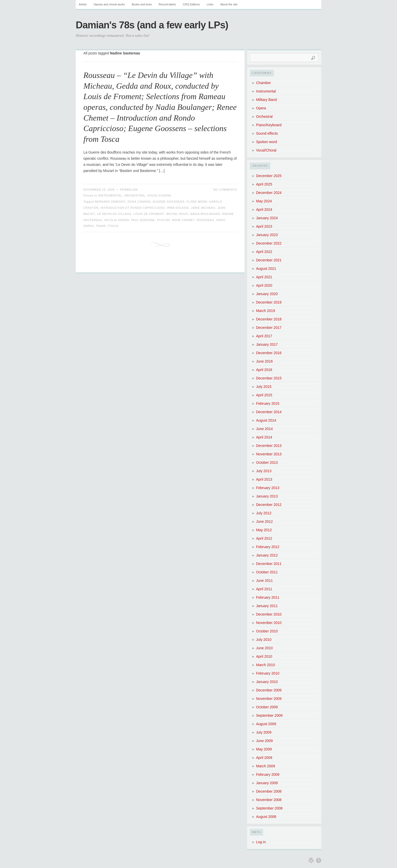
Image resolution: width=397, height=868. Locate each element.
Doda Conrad (139, 202)
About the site (229, 4)
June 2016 (264, 361)
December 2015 (269, 378)
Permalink (129, 190)
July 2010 (264, 640)
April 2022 (264, 252)
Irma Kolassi (178, 208)
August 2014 (266, 420)
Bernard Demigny (110, 202)
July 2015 (264, 387)
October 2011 (267, 572)
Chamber (263, 83)
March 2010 (266, 665)
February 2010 (268, 673)
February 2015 (268, 403)
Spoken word (267, 142)
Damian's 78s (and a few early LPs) (152, 25)
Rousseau (205, 220)
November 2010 (269, 623)
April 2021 (264, 277)
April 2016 (264, 370)
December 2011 (269, 564)
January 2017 (267, 344)
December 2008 (269, 791)
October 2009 (267, 707)
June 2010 (264, 648)
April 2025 (264, 184)
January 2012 (267, 555)
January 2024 (267, 218)
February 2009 (268, 774)
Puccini (164, 220)
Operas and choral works (109, 4)
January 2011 (267, 606)
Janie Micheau (203, 208)
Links (210, 4)
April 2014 (264, 437)
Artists (83, 4)
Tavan (101, 226)
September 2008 (269, 808)
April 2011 (264, 589)
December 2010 (269, 614)
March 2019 (266, 311)
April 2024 (264, 210)
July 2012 (264, 513)
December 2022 (269, 243)
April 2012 (264, 538)
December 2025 (269, 176)
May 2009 (264, 749)
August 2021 (266, 269)
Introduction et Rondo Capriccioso (133, 208)
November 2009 (269, 699)
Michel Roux (177, 214)
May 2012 (264, 530)
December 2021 (269, 260)
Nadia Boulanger (205, 214)
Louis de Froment (149, 214)
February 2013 (268, 488)
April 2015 (264, 395)
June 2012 (264, 522)
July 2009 (264, 732)
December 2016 (269, 353)
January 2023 (267, 235)
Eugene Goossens (169, 202)
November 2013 (269, 454)
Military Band (266, 100)
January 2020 (267, 294)
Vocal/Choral (160, 195)
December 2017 (269, 328)
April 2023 (264, 226)
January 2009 (267, 783)
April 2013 (264, 479)
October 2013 (267, 462)
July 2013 (264, 471)
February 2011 (268, 597)
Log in (261, 842)
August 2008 (266, 817)
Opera (261, 108)
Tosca (113, 226)
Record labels (167, 4)
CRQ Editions (191, 4)
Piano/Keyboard (269, 125)
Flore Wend (197, 202)
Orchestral (135, 195)
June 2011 (264, 581)
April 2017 (264, 336)
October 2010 (267, 631)
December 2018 (269, 319)
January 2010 (267, 682)
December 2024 (269, 193)
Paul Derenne (143, 220)
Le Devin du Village (114, 214)
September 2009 (269, 715)
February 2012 (268, 547)
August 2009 (266, 724)
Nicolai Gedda (117, 220)
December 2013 (269, 446)
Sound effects (267, 133)
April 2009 (264, 758)
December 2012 (269, 505)
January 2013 (267, 496)
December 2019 (269, 302)
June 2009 (264, 741)
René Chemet (184, 220)
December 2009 (269, 690)
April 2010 (264, 656)
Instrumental (110, 195)
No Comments (225, 190)
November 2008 (269, 800)
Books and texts (142, 4)
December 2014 (269, 412)
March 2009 (266, 766)
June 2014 (264, 429)
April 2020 (264, 285)
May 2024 (264, 201)
